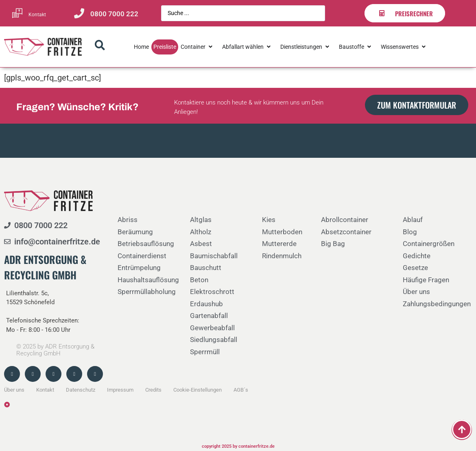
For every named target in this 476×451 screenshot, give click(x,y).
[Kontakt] (17, 13)
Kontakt (37, 15)
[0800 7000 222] (79, 13)
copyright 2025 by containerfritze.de (238, 446)
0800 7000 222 (114, 14)
